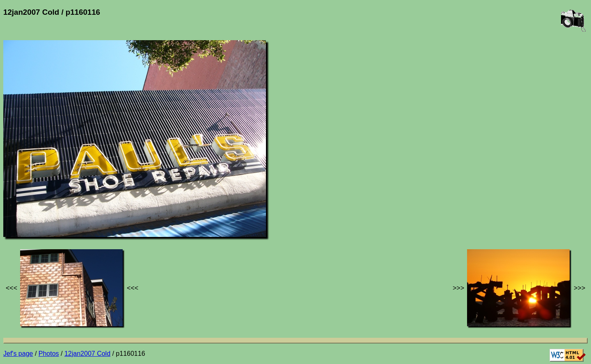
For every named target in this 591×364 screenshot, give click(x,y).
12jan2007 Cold (87, 354)
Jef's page (18, 354)
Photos (49, 354)
